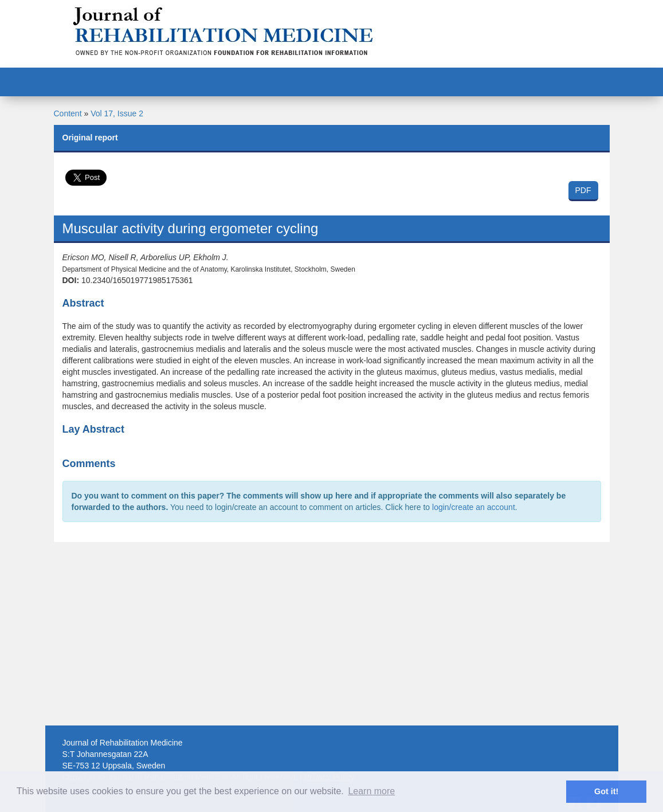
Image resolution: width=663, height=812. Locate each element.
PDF (583, 190)
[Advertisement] (332, 634)
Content (68, 113)
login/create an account (474, 507)
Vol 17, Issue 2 (117, 113)
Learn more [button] (371, 791)
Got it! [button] (606, 791)
